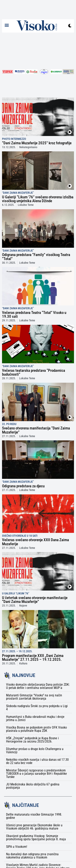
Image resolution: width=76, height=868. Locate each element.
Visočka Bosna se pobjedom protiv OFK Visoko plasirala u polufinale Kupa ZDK (36, 729)
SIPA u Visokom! (17, 847)
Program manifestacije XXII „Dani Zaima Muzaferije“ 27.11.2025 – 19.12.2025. (33, 658)
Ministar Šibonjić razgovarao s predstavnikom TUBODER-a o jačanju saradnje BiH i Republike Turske (36, 774)
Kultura (23, 663)
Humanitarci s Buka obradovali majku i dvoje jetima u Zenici (35, 718)
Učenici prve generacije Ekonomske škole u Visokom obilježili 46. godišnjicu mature (34, 827)
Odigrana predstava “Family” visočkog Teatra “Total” (36, 257)
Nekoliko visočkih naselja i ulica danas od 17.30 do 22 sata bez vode (37, 761)
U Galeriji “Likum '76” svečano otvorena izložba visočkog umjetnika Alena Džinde (38, 199)
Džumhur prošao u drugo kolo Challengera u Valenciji (35, 751)
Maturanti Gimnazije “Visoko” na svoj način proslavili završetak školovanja (34, 697)
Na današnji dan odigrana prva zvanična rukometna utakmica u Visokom (32, 856)
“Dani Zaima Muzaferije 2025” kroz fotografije (37, 143)
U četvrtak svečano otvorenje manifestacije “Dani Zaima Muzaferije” (35, 600)
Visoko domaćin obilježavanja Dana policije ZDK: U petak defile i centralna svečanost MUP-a (38, 686)
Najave (23, 606)
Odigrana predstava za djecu (23, 486)
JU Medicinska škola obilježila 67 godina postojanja (33, 786)
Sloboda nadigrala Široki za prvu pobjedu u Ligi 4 (37, 708)
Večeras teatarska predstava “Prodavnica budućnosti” (34, 372)
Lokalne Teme (26, 205)
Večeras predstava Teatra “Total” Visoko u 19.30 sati (34, 314)
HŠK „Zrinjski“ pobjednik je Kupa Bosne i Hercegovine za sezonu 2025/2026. (32, 740)
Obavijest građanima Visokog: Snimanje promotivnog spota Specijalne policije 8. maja (36, 838)
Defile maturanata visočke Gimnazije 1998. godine (34, 816)
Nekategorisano (28, 147)
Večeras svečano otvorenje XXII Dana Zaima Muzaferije (35, 542)
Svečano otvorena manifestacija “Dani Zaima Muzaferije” (36, 430)
